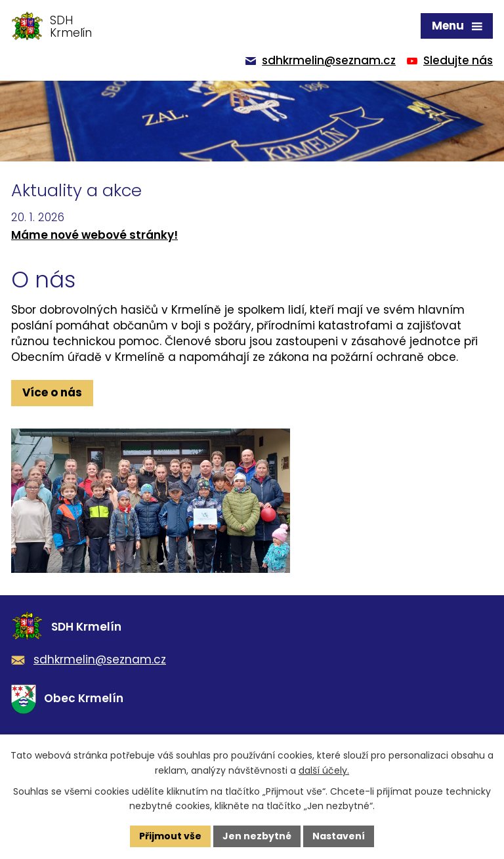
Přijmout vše (170, 836)
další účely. (324, 770)
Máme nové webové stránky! (94, 235)
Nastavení (339, 836)
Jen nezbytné (257, 836)
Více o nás (52, 392)
